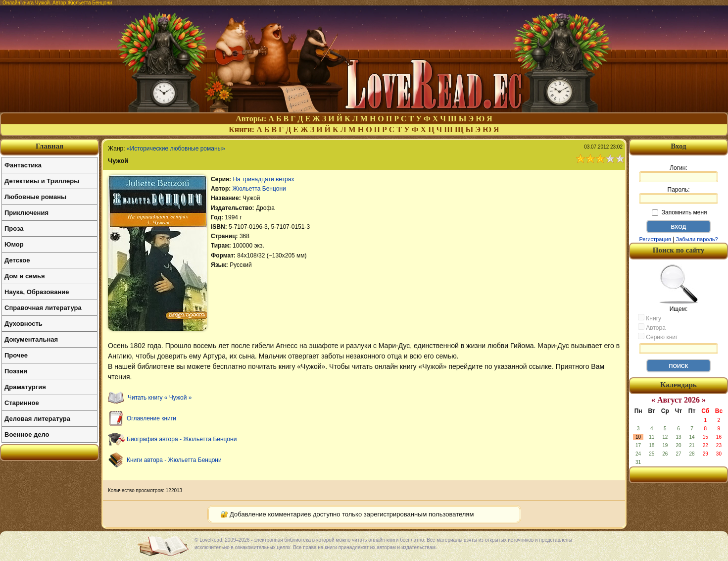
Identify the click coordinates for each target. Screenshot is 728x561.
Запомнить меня (679, 212)
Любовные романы (35, 197)
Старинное (22, 403)
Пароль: (679, 195)
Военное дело (27, 434)
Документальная (31, 339)
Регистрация (655, 239)
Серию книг (658, 337)
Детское (17, 260)
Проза (14, 229)
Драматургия (25, 387)
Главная (49, 146)
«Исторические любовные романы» (176, 149)
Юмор (14, 244)
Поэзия (16, 371)
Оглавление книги (151, 418)
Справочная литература (43, 308)
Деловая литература (37, 419)
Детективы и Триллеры (42, 181)
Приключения (26, 213)
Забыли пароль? (697, 239)
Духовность (24, 324)
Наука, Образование (37, 292)
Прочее (16, 355)
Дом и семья (25, 276)
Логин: (679, 173)
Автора (652, 327)
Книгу (650, 318)
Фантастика (23, 165)
